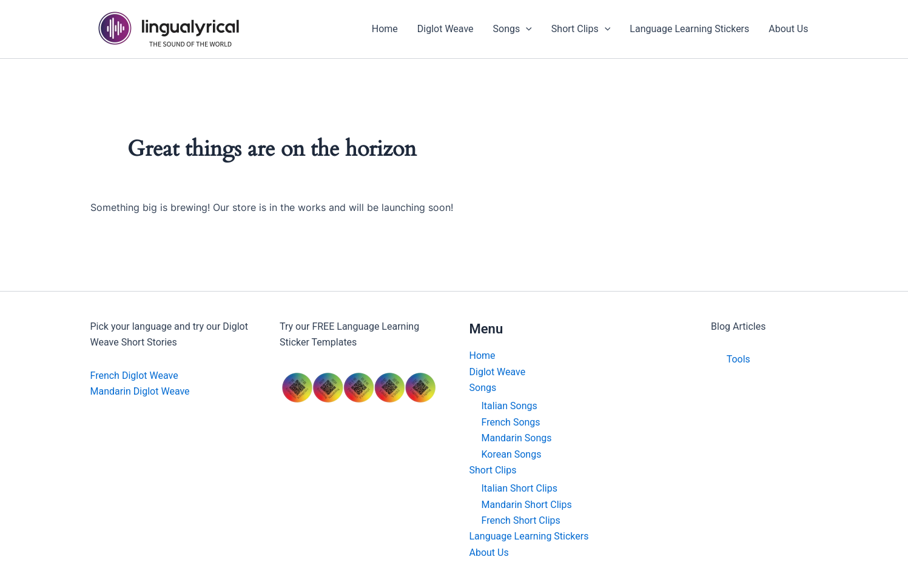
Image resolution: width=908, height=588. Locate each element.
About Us (489, 553)
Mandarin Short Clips (527, 505)
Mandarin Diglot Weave (140, 391)
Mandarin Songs (517, 438)
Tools (738, 359)
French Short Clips (521, 520)
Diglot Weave (498, 372)
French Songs (511, 422)
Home (483, 356)
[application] (526, 29)
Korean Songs (512, 454)
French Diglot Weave (134, 376)
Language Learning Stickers (529, 536)
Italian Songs (509, 406)
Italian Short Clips (520, 488)
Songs (483, 388)
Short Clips (493, 470)
